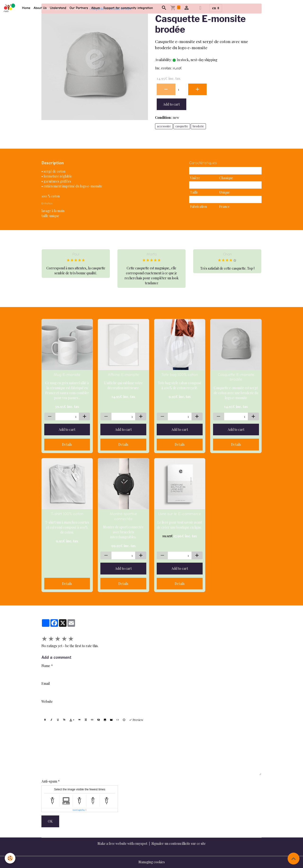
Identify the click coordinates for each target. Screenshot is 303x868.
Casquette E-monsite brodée (236, 377)
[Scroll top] (294, 859)
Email (46, 683)
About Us (40, 8)
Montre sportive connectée (123, 516)
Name (46, 666)
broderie (198, 126)
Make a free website (112, 844)
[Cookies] (10, 858)
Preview (136, 720)
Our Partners (79, 8)
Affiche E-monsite (123, 375)
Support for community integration (128, 8)
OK (50, 821)
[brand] (10, 8)
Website (47, 701)
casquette (182, 126)
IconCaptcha (79, 810)
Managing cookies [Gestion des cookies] (152, 862)
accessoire (164, 126)
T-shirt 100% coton (67, 514)
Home (26, 8)
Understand (58, 8)
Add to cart (171, 104)
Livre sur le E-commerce (180, 514)
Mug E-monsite (67, 375)
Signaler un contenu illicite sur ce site (179, 844)
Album (96, 8)
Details (67, 444)
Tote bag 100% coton (180, 375)
